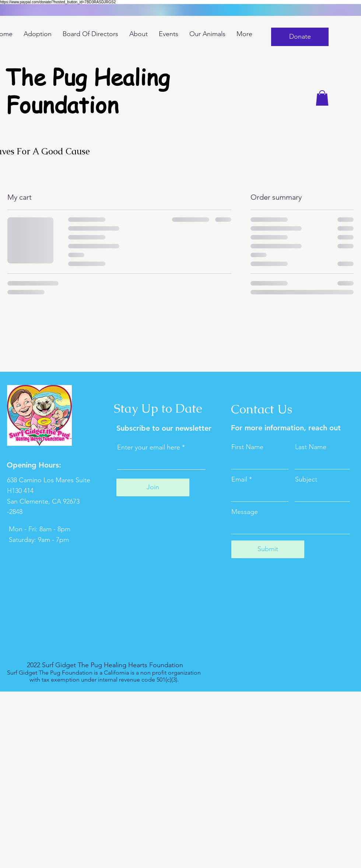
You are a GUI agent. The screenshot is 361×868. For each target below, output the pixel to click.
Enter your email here (149, 447)
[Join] (153, 487)
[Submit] (268, 549)
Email (239, 479)
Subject (306, 479)
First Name (247, 447)
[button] (300, 37)
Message (245, 512)
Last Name (311, 447)
